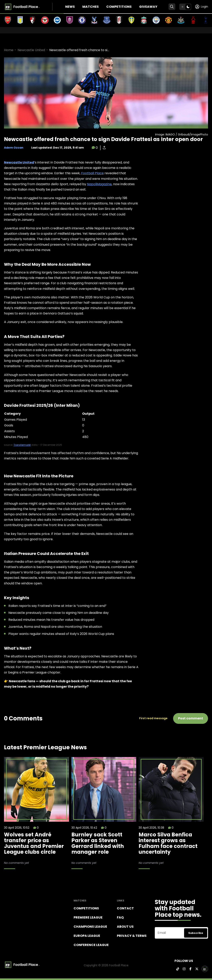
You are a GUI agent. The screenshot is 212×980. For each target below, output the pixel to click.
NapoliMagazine (99, 184)
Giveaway (148, 7)
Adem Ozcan (14, 148)
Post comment (191, 718)
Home (9, 50)
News (70, 7)
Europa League (87, 936)
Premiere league (88, 917)
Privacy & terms (132, 936)
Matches (91, 7)
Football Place (92, 173)
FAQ (120, 917)
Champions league (90, 927)
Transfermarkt (22, 445)
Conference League (91, 945)
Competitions (119, 7)
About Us (125, 927)
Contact (125, 908)
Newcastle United (31, 50)
